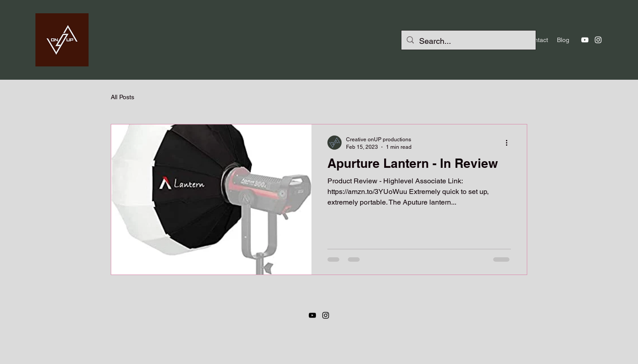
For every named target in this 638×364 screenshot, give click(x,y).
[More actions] (510, 143)
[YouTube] (585, 40)
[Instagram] (598, 40)
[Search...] (468, 41)
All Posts (123, 97)
